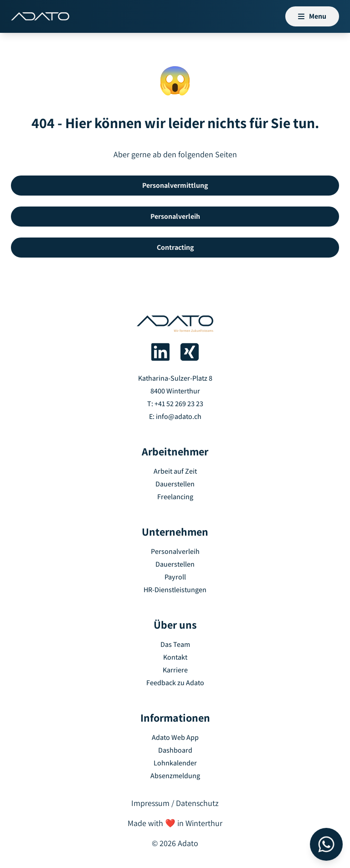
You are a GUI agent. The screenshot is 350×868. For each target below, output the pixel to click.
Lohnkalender (175, 763)
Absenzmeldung (175, 776)
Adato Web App (175, 737)
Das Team (175, 644)
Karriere (175, 670)
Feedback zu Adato (175, 683)
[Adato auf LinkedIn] (160, 352)
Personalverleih (175, 551)
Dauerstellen (175, 484)
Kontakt (175, 657)
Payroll (175, 577)
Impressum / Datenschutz (175, 803)
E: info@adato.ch (175, 416)
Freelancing (175, 497)
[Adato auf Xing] (190, 352)
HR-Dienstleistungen (175, 590)
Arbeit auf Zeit (175, 471)
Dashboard (175, 750)
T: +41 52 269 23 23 (175, 404)
